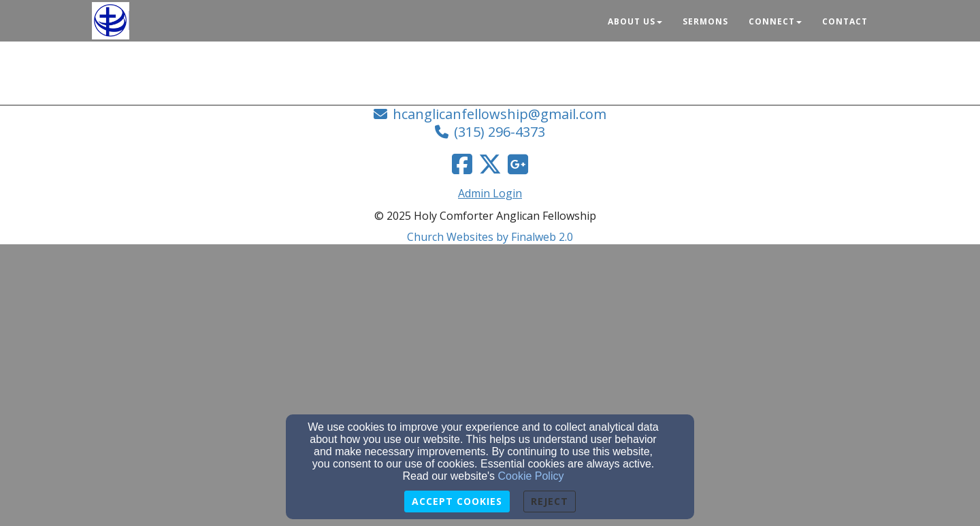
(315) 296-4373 (500, 132)
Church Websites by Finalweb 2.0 (490, 237)
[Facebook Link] (462, 164)
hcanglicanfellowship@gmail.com (500, 114)
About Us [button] (635, 21)
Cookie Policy (531, 476)
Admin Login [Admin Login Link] (490, 193)
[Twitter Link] (490, 164)
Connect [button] (775, 21)
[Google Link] (518, 164)
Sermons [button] (705, 21)
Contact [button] (845, 21)
